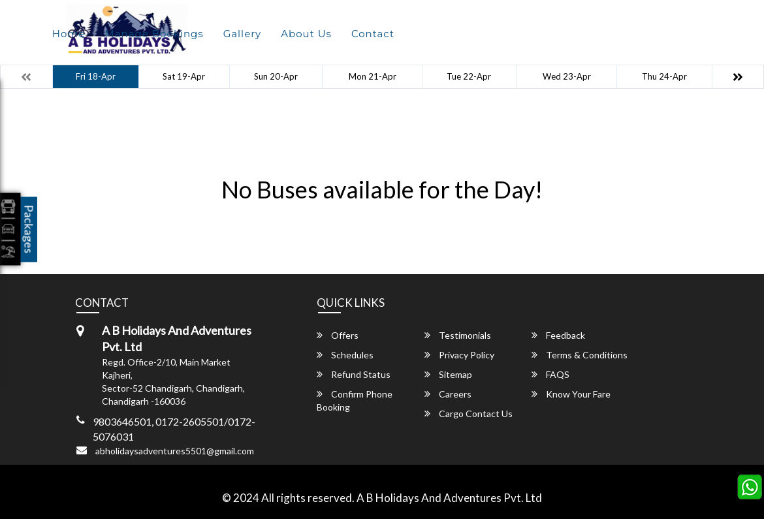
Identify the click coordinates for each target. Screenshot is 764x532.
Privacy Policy (459, 355)
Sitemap (448, 374)
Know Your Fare (571, 394)
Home (69, 34)
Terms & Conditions (580, 355)
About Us (306, 34)
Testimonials (458, 335)
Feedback (558, 335)
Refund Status (354, 374)
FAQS (550, 374)
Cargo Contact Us (469, 414)
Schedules (345, 355)
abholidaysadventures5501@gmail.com (175, 451)
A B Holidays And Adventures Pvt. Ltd (449, 498)
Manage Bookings (154, 34)
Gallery (243, 34)
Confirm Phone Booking (355, 400)
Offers (338, 335)
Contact (373, 34)
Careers (448, 394)
